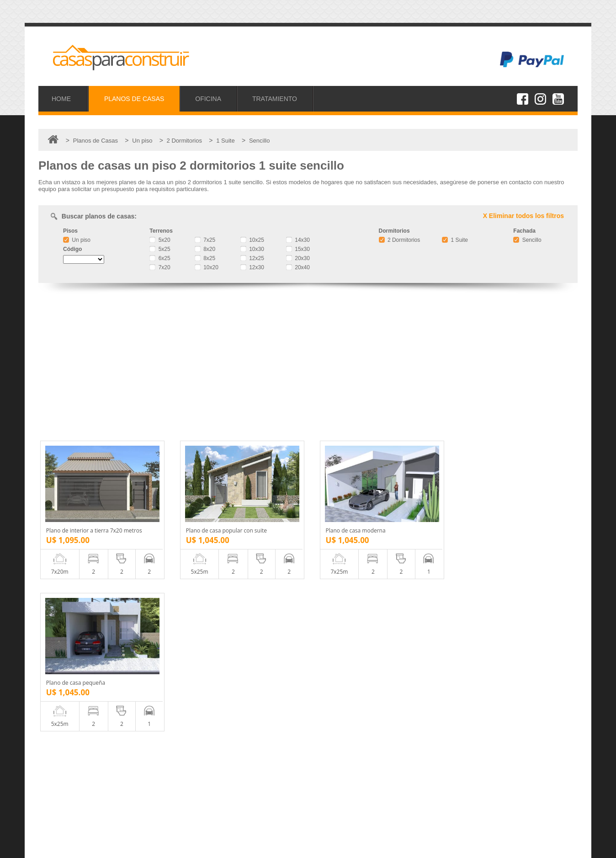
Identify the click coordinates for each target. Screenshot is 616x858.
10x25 (252, 240)
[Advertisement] (308, 363)
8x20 (205, 249)
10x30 (252, 249)
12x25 (252, 258)
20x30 (298, 258)
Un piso (77, 240)
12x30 (252, 267)
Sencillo (527, 240)
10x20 (207, 267)
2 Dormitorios (400, 240)
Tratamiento (68, 794)
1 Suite (455, 240)
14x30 (298, 240)
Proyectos (65, 774)
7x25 (205, 240)
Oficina (61, 784)
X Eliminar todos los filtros (523, 216)
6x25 (160, 258)
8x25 (205, 258)
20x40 (298, 267)
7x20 (160, 267)
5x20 (160, 240)
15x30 (298, 249)
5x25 (160, 249)
